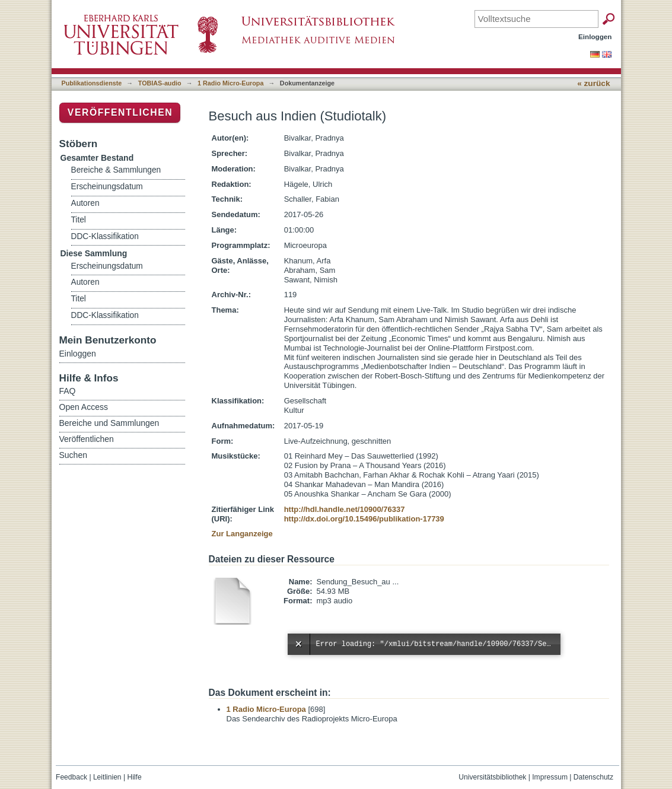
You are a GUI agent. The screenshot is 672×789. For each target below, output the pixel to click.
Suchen (73, 455)
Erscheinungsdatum (107, 187)
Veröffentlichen (120, 112)
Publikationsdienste (92, 83)
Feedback (71, 777)
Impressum (550, 777)
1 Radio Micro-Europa (230, 83)
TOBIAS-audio (160, 83)
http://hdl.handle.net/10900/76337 (345, 509)
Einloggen (595, 36)
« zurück (593, 83)
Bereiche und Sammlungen (109, 423)
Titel (79, 220)
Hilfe (134, 777)
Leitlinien (107, 777)
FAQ (68, 391)
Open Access (84, 407)
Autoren (85, 203)
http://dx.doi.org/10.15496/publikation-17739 (364, 519)
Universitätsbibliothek (492, 777)
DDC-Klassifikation (105, 236)
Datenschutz (593, 777)
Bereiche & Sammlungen (116, 170)
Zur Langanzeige (242, 534)
